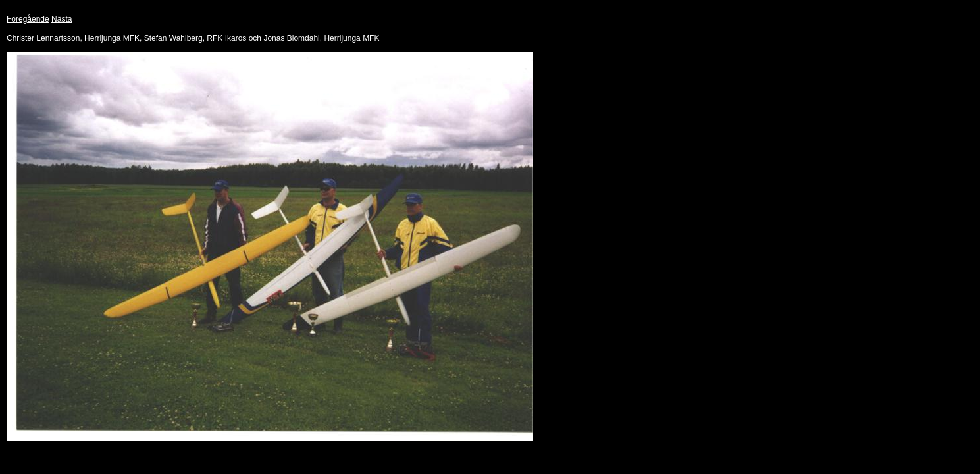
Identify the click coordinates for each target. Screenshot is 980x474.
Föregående (28, 19)
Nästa (62, 19)
